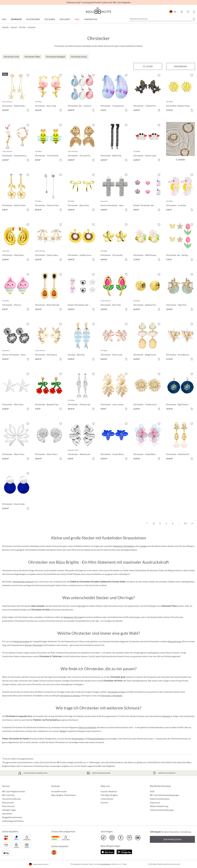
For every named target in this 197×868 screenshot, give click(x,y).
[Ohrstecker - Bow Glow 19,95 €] (82, 193)
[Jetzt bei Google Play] (124, 852)
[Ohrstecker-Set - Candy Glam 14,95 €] (82, 93)
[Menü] (148, 66)
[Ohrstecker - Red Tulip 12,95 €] (115, 292)
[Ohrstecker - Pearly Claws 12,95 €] (148, 143)
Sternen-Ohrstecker (34, 645)
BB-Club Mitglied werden (14, 791)
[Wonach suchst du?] (162, 19)
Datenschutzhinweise (160, 799)
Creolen (143, 546)
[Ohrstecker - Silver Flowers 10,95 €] (17, 442)
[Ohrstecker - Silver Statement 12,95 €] (17, 392)
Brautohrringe (175, 641)
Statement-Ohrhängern (124, 546)
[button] (182, 12)
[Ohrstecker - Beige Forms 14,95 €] (148, 342)
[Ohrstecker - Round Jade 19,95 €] (17, 491)
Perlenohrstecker (21, 641)
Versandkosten (105, 864)
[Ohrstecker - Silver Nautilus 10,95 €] (49, 442)
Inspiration (91, 19)
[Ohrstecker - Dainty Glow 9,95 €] (17, 193)
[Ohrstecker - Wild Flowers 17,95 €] (148, 242)
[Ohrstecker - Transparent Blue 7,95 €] (115, 93)
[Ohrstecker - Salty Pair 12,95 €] (180, 292)
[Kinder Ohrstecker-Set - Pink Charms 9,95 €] (148, 193)
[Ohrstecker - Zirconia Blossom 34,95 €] (115, 242)
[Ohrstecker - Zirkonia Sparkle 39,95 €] (82, 392)
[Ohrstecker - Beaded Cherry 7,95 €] (49, 392)
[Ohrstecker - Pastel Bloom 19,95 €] (148, 442)
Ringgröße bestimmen (12, 817)
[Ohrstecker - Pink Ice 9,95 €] (17, 292)
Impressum (155, 802)
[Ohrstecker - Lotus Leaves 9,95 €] (115, 392)
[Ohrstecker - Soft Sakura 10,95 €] (49, 342)
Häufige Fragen (9, 810)
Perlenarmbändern (97, 739)
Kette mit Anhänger (87, 727)
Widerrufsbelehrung (159, 806)
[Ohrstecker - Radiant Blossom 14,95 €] (17, 93)
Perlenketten (78, 739)
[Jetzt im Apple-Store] (108, 852)
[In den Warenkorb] (28, 110)
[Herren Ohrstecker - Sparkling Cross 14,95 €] (115, 193)
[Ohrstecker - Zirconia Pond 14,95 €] (82, 143)
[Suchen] (194, 19)
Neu (4, 19)
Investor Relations (109, 791)
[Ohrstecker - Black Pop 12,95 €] (115, 143)
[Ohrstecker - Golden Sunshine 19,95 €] (82, 242)
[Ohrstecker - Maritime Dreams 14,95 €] (180, 442)
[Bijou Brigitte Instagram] (112, 838)
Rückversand (8, 802)
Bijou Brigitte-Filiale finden (64, 795)
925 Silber (50, 19)
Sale (77, 19)
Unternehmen (107, 799)
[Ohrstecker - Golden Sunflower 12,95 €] (148, 392)
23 (185, 523)
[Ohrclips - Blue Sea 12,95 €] (82, 342)
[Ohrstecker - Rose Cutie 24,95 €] (115, 342)
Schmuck (16, 19)
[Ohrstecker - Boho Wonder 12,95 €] (49, 292)
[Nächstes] (192, 523)
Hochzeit (65, 19)
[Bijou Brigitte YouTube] (138, 838)
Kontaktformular (59, 791)
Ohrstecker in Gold (116, 692)
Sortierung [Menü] (181, 66)
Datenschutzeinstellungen (162, 810)
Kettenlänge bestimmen (13, 821)
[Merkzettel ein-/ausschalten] (28, 75)
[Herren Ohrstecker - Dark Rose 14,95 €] (17, 342)
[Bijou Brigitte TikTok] (104, 838)
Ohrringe (81, 606)
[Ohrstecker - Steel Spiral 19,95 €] (17, 242)
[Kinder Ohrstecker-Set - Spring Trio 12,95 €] (82, 292)
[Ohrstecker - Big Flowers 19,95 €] (180, 392)
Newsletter (7, 814)
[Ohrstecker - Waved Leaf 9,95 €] (82, 442)
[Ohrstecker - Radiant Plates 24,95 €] (148, 292)
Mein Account (8, 806)
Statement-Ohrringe (73, 617)
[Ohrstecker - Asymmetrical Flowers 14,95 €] (17, 143)
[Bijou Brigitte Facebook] (121, 838)
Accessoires (33, 19)
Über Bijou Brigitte (109, 795)
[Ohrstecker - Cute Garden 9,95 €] (49, 143)
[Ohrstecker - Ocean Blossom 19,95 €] (115, 442)
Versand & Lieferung (11, 799)
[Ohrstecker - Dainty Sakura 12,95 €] (49, 242)
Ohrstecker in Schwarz (70, 695)
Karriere (104, 802)
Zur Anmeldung (172, 839)
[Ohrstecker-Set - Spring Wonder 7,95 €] (180, 242)
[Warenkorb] (194, 12)
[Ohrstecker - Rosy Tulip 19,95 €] (49, 93)
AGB (152, 791)
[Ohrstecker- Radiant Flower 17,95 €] (180, 93)
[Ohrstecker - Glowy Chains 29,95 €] (49, 193)
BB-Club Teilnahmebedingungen (164, 795)
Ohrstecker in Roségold (111, 695)
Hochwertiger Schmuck (23, 582)
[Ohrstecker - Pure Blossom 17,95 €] (180, 342)
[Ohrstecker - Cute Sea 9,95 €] (180, 193)
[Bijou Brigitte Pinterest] (129, 838)
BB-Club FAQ (8, 795)
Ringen (63, 731)
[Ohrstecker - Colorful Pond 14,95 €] (148, 93)
